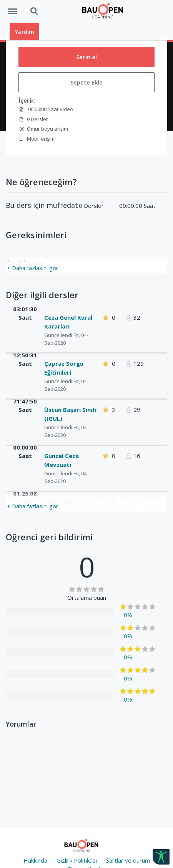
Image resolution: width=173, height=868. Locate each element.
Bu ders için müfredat (42, 206)
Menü (15, 8)
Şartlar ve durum (128, 860)
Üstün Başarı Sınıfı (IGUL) (70, 414)
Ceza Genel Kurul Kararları (68, 322)
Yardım (24, 32)
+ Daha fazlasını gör (33, 268)
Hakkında (35, 860)
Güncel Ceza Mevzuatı (62, 460)
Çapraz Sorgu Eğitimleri (64, 368)
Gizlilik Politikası (77, 860)
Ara (35, 12)
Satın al (86, 57)
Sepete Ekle (86, 82)
